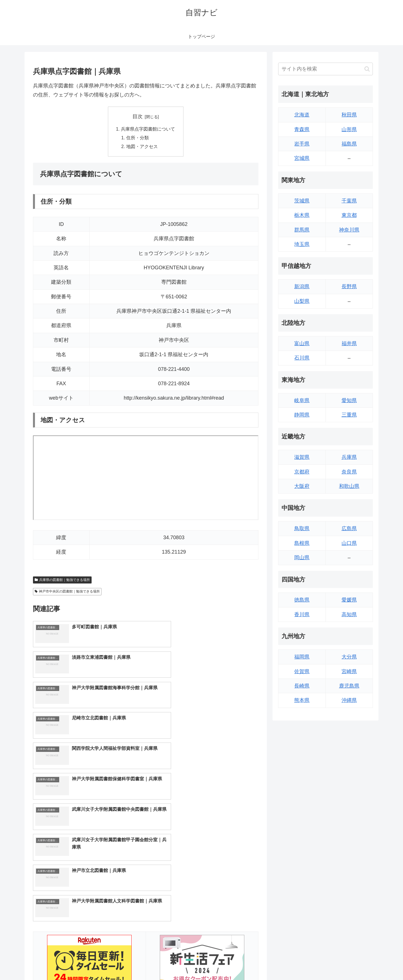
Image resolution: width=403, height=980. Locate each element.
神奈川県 (349, 230)
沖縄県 (349, 700)
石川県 (302, 358)
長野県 (349, 287)
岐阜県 (302, 400)
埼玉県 (302, 244)
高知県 (349, 615)
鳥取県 (302, 528)
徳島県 (302, 600)
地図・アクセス (142, 147)
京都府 (302, 472)
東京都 (349, 215)
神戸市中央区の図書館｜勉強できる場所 (67, 593)
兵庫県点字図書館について (148, 129)
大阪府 (302, 486)
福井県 (349, 343)
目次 (138, 116)
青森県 (302, 129)
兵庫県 (349, 457)
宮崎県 (349, 671)
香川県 (302, 615)
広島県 (349, 528)
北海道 (302, 115)
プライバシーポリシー (353, 963)
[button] (367, 69)
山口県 (349, 543)
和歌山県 (349, 486)
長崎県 (302, 686)
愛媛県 (349, 600)
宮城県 (302, 158)
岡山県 (302, 558)
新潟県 (302, 287)
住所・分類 (138, 138)
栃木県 (302, 215)
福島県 (349, 144)
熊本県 (302, 700)
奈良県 (349, 472)
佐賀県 (302, 671)
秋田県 (349, 115)
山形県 (349, 129)
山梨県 (302, 301)
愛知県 (349, 400)
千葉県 (349, 201)
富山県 (302, 343)
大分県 (349, 657)
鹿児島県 (349, 686)
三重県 (349, 415)
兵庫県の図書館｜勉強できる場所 (62, 581)
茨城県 (302, 201)
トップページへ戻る (310, 963)
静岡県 (302, 415)
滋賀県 (302, 457)
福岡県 (302, 657)
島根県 (302, 543)
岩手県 (302, 144)
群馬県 (302, 230)
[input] (325, 69)
